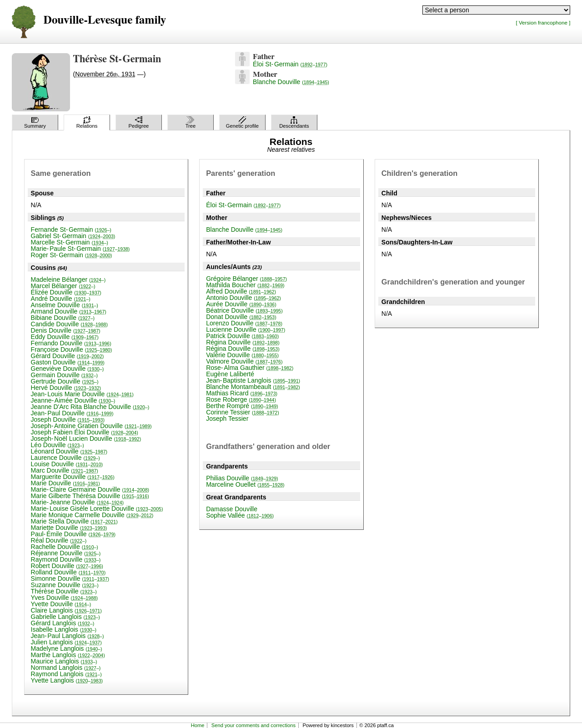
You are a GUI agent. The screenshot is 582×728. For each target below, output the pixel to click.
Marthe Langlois (68, 655)
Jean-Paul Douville (72, 413)
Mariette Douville (69, 528)
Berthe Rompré (242, 406)
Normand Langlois (66, 668)
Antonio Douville (243, 298)
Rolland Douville (68, 572)
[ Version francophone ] (543, 22)
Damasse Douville (232, 509)
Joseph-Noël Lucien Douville (86, 439)
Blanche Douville (291, 82)
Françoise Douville (72, 349)
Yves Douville (65, 598)
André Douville (61, 299)
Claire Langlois (66, 610)
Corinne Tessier (242, 412)
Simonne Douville (70, 578)
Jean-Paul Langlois (68, 636)
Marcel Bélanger (63, 286)
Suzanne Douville (65, 585)
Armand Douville (69, 311)
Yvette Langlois (67, 680)
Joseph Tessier (227, 419)
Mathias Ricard (242, 393)
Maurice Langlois (64, 661)
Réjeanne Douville (66, 553)
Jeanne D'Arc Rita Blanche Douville (90, 407)
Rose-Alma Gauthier (250, 368)
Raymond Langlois (66, 674)
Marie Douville (65, 483)
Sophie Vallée (240, 515)
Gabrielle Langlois (65, 617)
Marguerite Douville (73, 477)
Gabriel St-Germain (73, 236)
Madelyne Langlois (67, 648)
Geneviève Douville (68, 369)
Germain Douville (64, 375)
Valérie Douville (242, 355)
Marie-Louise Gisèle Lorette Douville (97, 509)
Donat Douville (241, 317)
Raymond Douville (66, 559)
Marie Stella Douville (74, 521)
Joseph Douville (68, 419)
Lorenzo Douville (244, 323)
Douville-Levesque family (105, 20)
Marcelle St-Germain (70, 242)
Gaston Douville (68, 362)
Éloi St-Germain (290, 64)
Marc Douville (65, 470)
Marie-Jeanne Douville (77, 502)
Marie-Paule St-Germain (80, 249)
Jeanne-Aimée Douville (73, 400)
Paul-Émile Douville (73, 534)
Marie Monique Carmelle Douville (92, 515)
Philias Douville (242, 478)
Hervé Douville (66, 388)
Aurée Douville (241, 304)
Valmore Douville (244, 361)
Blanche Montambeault (253, 387)
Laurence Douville (65, 458)
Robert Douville (67, 566)
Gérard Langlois (63, 623)
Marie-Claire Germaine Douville (90, 489)
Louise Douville (67, 464)
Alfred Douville (241, 291)
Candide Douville (69, 324)
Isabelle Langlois (64, 629)
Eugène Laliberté (230, 374)
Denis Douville (66, 330)
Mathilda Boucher (245, 285)
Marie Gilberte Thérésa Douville (90, 496)
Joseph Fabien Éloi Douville (85, 432)
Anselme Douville (65, 305)
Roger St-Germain (72, 255)
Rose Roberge (241, 399)
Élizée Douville (66, 292)
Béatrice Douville (244, 310)
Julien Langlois (66, 642)
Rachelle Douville (65, 547)
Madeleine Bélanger (68, 279)
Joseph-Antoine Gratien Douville (91, 426)
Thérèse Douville (64, 591)
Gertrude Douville (65, 381)
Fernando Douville (71, 343)
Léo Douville (58, 445)
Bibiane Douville (63, 318)
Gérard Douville (68, 356)
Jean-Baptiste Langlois (253, 380)
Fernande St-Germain (71, 229)
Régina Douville (243, 342)
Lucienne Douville (246, 329)
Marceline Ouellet (245, 484)
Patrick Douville (242, 336)
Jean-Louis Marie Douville (82, 394)
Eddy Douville (65, 337)
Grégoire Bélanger (246, 279)
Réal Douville (59, 540)
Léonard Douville (69, 451)
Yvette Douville (61, 604)
